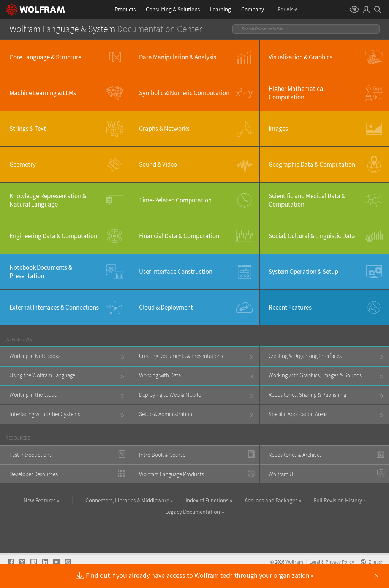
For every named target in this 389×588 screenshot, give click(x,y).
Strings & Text (28, 129)
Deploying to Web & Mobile (170, 395)
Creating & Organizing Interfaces (305, 356)
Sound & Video (158, 164)
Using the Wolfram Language (42, 375)
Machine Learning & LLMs (43, 93)
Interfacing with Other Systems (45, 414)
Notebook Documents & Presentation (41, 272)
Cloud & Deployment (166, 307)
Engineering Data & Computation (53, 236)
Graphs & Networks (164, 129)
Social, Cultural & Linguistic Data (312, 236)
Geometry (23, 164)
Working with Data (160, 375)
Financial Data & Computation (179, 236)
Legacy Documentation (193, 512)
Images (278, 129)
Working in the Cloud (33, 395)
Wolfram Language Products (172, 474)
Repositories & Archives (295, 455)
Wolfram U (281, 474)
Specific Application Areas (298, 414)
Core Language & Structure (45, 57)
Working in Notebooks (35, 356)
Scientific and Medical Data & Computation (307, 200)
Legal (315, 562)
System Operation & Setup (303, 272)
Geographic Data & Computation (312, 164)
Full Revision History (338, 500)
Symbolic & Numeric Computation (184, 93)
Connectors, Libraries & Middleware (127, 500)
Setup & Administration (166, 414)
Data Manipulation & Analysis (178, 57)
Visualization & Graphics (300, 57)
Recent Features (290, 307)
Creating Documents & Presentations (181, 356)
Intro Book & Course (162, 455)
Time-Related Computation (175, 200)
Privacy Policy (340, 562)
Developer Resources (34, 474)
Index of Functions (207, 500)
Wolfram (294, 562)
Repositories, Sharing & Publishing (307, 395)
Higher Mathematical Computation (297, 93)
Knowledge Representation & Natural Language (48, 200)
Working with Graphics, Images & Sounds (315, 375)
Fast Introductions (31, 455)
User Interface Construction (176, 272)
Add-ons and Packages (271, 500)
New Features (40, 500)
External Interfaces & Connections (54, 307)
